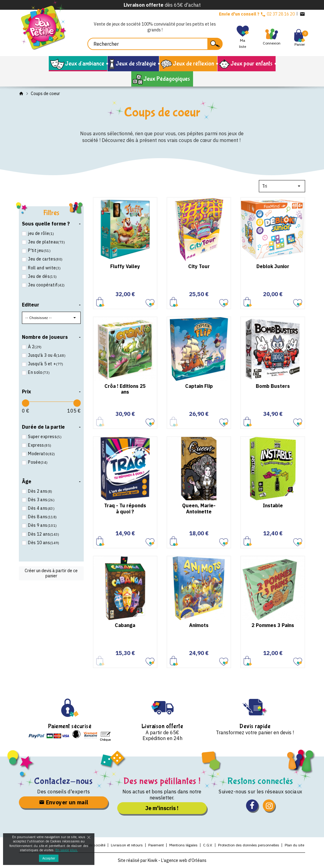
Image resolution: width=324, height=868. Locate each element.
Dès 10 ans (43, 543)
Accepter (49, 858)
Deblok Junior (273, 266)
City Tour (199, 266)
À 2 (34, 347)
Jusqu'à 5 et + (45, 364)
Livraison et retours (127, 845)
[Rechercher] (155, 44)
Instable (273, 505)
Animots (199, 625)
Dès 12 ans (43, 534)
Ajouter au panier (100, 302)
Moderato (41, 454)
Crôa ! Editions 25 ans (125, 389)
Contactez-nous (63, 781)
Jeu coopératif (46, 285)
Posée (37, 462)
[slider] (26, 403)
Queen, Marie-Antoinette (199, 508)
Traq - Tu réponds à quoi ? (125, 508)
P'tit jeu (39, 250)
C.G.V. (208, 845)
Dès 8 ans (42, 517)
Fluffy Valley (125, 266)
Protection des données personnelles (249, 845)
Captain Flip (199, 386)
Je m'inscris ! (162, 808)
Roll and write (44, 268)
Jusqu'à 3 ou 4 (46, 355)
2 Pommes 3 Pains (273, 625)
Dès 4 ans (41, 508)
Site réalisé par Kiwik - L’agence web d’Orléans (162, 860)
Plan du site (294, 845)
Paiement (156, 845)
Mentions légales (183, 845)
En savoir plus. (67, 850)
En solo (38, 372)
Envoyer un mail (64, 802)
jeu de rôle (40, 233)
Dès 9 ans (42, 525)
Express (39, 445)
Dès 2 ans (40, 491)
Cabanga (125, 625)
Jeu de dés (42, 276)
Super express (44, 437)
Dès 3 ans (41, 500)
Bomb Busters (273, 386)
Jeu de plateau (46, 242)
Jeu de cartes (45, 259)
